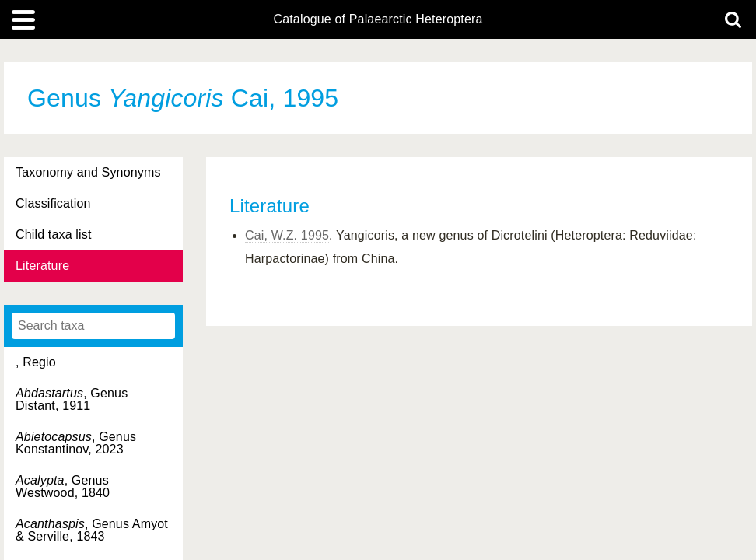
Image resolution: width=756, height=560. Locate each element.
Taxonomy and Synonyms (88, 172)
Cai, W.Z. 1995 (287, 235)
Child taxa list (54, 234)
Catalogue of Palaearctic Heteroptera (378, 19)
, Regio (36, 362)
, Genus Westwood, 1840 (63, 486)
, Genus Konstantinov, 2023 (76, 443)
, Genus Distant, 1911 (72, 399)
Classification (53, 203)
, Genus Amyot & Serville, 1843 (92, 530)
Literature (42, 266)
